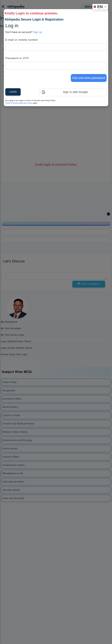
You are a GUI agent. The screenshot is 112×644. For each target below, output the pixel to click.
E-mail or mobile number (22, 40)
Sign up (37, 32)
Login (13, 92)
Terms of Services (12, 103)
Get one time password (89, 78)
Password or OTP (17, 58)
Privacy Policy (27, 103)
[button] (73, 92)
